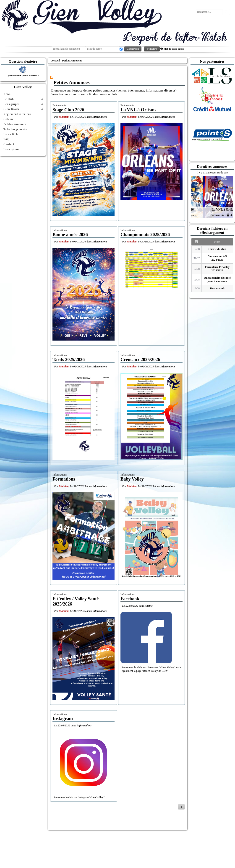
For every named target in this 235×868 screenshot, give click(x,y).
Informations (100, 117)
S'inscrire (152, 49)
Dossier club (217, 288)
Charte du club (217, 249)
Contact (9, 144)
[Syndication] (51, 78)
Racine (149, 606)
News (7, 94)
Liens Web (11, 134)
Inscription (11, 149)
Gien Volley (23, 87)
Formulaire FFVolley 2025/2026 (217, 269)
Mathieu (64, 117)
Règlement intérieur (17, 114)
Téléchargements (15, 129)
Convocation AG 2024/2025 (217, 258)
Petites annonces (15, 124)
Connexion (133, 49)
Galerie (9, 119)
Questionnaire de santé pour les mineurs (217, 279)
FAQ (7, 139)
